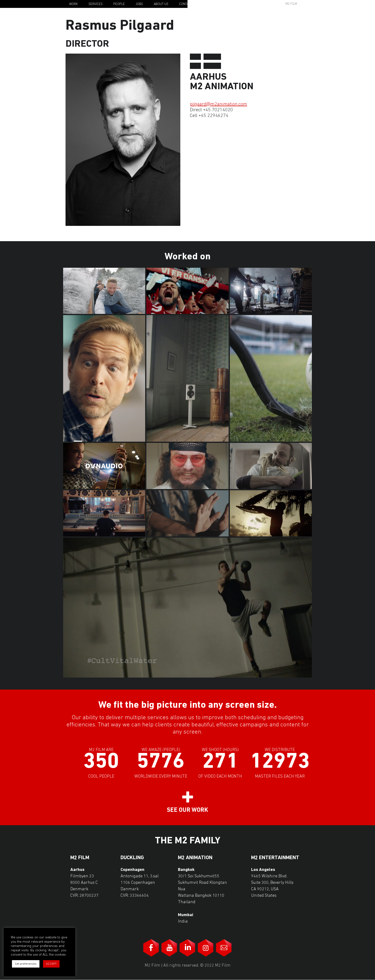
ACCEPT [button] (51, 964)
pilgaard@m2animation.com (218, 104)
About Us (161, 4)
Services (96, 4)
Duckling (132, 858)
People (119, 4)
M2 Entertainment (275, 858)
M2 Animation (195, 858)
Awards (254, 4)
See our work (187, 810)
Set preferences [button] (26, 964)
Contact (186, 4)
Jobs (139, 4)
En (313, 4)
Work (73, 4)
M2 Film (291, 4)
